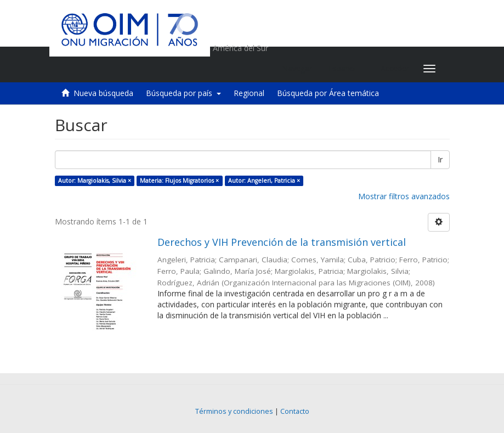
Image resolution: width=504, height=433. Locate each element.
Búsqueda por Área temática (328, 93)
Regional (249, 93)
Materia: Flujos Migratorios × (179, 181)
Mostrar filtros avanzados (404, 196)
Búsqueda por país (183, 93)
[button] (346, 69)
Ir (440, 159)
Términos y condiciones (234, 411)
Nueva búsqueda (103, 93)
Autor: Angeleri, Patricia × (264, 181)
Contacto (295, 411)
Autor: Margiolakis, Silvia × (95, 181)
